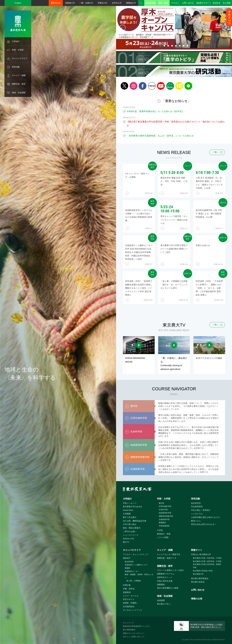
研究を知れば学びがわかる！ (204, 524)
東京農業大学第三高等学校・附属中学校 (207, 566)
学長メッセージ (130, 503)
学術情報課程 (164, 526)
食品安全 (217, 3)
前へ (122, 28)
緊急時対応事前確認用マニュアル (136, 626)
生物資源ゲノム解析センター (136, 565)
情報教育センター (132, 571)
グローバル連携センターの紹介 (171, 570)
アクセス (175, 3)
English (18, 3)
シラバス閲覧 (163, 537)
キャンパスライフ (20, 58)
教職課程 (162, 523)
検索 (141, 3)
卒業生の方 (102, 3)
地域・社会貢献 (19, 93)
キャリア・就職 (19, 75)
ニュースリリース (131, 535)
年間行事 (127, 585)
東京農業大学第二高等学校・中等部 (207, 561)
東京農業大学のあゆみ (133, 507)
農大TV (126, 542)
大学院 (160, 530)
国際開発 (161, 585)
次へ (226, 28)
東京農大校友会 (198, 582)
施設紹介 (127, 558)
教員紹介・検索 (164, 534)
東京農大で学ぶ (164, 604)
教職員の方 (131, 3)
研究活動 (16, 67)
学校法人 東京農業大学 (201, 554)
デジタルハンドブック (133, 610)
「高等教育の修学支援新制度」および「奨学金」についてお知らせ (160, 136)
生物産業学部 (164, 519)
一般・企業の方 (86, 3)
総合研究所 (196, 503)
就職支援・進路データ (167, 558)
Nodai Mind (128, 510)
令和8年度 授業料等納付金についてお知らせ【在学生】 (155, 111)
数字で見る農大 (130, 517)
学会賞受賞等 (197, 507)
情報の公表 (197, 599)
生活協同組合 (129, 606)
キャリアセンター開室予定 (169, 554)
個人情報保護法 (129, 630)
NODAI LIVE (128, 539)
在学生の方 (117, 3)
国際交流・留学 (19, 84)
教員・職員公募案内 (132, 528)
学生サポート (129, 599)
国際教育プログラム (166, 574)
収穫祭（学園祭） (131, 603)
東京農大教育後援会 (200, 578)
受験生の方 (56, 3)
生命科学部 (163, 510)
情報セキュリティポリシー (134, 633)
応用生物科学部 (165, 506)
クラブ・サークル (131, 596)
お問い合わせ (188, 3)
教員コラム (196, 521)
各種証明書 (151, 3)
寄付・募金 (163, 3)
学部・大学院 (18, 50)
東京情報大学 (198, 574)
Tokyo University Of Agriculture (200, 640)
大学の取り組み (130, 524)
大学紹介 (16, 41)
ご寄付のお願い (130, 531)
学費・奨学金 (129, 589)
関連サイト (197, 550)
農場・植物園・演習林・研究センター (139, 576)
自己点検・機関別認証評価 (135, 521)
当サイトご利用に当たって (134, 637)
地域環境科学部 (165, 513)
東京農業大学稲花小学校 (203, 571)
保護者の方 (70, 3)
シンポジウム (197, 514)
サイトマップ (128, 623)
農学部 (161, 503)
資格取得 (127, 592)
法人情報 (227, 3)
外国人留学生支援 (165, 581)
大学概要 (127, 514)
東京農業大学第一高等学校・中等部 (207, 558)
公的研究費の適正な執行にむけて (206, 517)
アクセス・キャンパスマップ (135, 554)
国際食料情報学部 (166, 516)
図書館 (127, 568)
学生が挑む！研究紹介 (201, 510)
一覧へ (216, 152)
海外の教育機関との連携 (168, 588)
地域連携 (161, 600)
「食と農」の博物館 (133, 581)
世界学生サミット (165, 577)
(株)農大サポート (204, 3)
